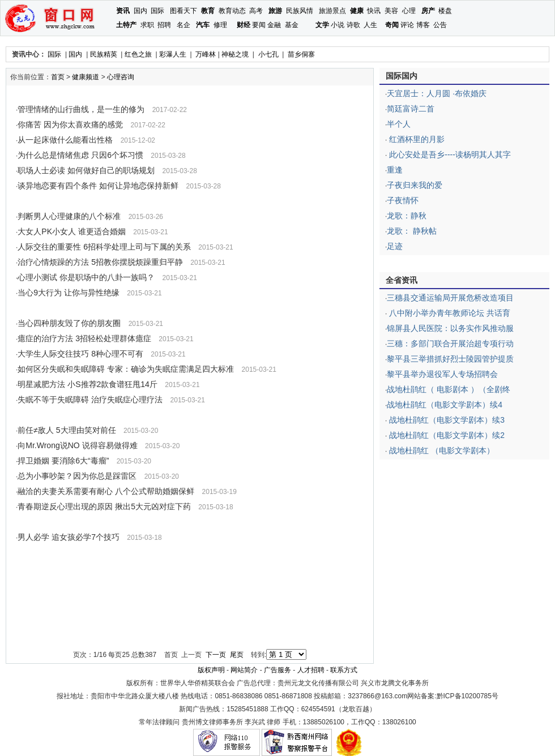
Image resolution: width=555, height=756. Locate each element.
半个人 (399, 124)
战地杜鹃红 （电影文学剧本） (441, 450)
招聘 (164, 25)
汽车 (203, 25)
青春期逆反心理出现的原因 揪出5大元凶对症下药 (104, 506)
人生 (370, 25)
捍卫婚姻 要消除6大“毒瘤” (63, 461)
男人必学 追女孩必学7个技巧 (69, 537)
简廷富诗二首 (411, 109)
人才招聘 (311, 670)
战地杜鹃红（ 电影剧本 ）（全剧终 (449, 389)
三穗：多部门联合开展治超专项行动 (450, 343)
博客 (423, 25)
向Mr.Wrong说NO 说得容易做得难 (77, 445)
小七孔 (268, 54)
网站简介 (244, 670)
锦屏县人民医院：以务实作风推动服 (450, 328)
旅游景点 (332, 11)
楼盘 (445, 11)
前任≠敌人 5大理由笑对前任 (67, 430)
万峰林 (206, 54)
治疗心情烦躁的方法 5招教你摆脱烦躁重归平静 (100, 262)
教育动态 (232, 11)
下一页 (216, 655)
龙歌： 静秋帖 (412, 231)
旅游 (275, 11)
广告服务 (277, 670)
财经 (244, 25)
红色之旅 (138, 54)
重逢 (395, 170)
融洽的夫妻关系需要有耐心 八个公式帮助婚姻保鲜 (106, 491)
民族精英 (104, 54)
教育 (208, 11)
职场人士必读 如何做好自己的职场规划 (86, 170)
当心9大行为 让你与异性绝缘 (69, 293)
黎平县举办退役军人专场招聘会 (442, 374)
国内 (140, 11)
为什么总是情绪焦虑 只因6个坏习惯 (80, 155)
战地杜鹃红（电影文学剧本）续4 (445, 405)
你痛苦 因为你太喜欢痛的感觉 (70, 124)
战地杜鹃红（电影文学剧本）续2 (446, 435)
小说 (338, 25)
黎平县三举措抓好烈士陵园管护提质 (450, 359)
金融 (274, 25)
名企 (183, 25)
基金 (292, 25)
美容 (391, 11)
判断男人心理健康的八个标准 (69, 216)
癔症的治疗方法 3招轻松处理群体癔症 (84, 338)
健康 (357, 11)
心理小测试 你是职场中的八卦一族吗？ (86, 277)
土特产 (126, 25)
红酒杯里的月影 (416, 139)
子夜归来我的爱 (415, 185)
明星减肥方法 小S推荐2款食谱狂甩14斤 (87, 384)
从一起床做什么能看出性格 (65, 140)
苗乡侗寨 (301, 54)
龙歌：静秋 (407, 216)
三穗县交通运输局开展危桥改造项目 (450, 298)
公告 (440, 25)
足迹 (395, 246)
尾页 (237, 655)
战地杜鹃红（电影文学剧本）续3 (446, 420)
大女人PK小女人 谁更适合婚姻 (72, 231)
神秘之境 (235, 54)
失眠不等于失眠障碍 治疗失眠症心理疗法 (90, 400)
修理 (220, 25)
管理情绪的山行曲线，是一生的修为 (81, 109)
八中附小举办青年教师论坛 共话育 (449, 313)
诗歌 (353, 25)
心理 (409, 11)
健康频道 (86, 77)
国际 (157, 11)
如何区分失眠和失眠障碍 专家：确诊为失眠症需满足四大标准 (126, 369)
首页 (58, 77)
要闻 (259, 25)
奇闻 (392, 25)
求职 (147, 25)
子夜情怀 (403, 200)
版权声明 (211, 670)
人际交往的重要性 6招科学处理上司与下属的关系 (104, 247)
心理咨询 (121, 77)
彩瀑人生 (173, 54)
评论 (407, 25)
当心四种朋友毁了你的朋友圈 (69, 323)
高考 (256, 11)
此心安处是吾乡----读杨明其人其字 (449, 154)
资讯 (123, 11)
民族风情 (300, 11)
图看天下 (183, 11)
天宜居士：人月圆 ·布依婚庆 (437, 93)
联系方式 (344, 670)
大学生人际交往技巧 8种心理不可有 (80, 354)
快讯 (374, 11)
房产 (428, 11)
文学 (322, 25)
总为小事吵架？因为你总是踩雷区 (77, 476)
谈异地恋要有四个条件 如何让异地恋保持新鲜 (98, 186)
